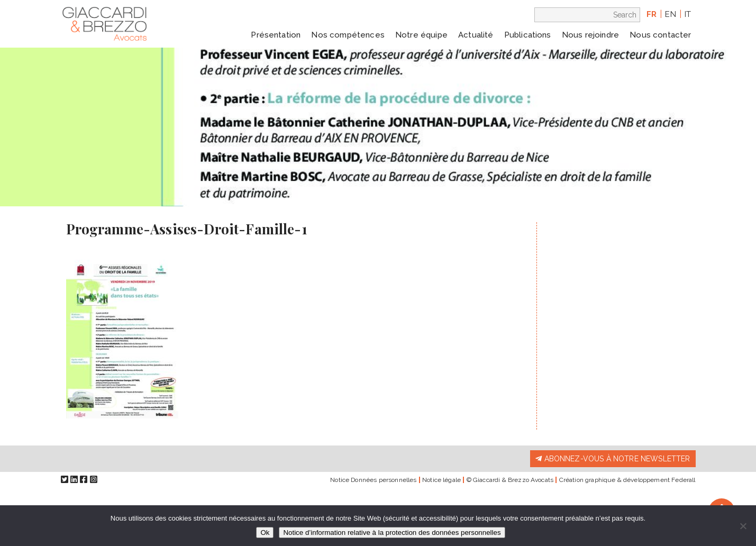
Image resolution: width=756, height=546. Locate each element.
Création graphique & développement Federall (627, 480)
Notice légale (441, 480)
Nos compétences (348, 35)
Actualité (476, 35)
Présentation (276, 35)
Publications (528, 35)
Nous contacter (660, 35)
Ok (265, 533)
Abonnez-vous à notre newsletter (613, 459)
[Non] (743, 526)
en (670, 14)
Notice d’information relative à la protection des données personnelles (392, 533)
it (688, 14)
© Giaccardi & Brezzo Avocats (510, 480)
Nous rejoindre (590, 35)
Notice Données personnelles (373, 480)
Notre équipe (421, 35)
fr (652, 14)
